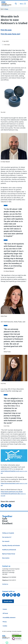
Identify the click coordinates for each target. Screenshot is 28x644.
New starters (6, 558)
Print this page (6, 30)
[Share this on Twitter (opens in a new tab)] (3, 506)
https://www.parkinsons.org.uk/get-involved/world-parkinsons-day (13, 494)
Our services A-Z (7, 537)
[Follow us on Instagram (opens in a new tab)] (15, 595)
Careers (5, 609)
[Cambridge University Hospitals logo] (7, 4)
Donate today (8, 601)
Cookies (5, 626)
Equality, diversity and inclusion (11, 545)
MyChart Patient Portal (9, 554)
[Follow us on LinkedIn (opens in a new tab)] (19, 595)
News (7, 9)
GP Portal (5, 613)
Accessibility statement (9, 618)
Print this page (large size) (10, 34)
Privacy (5, 622)
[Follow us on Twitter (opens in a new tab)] (4, 595)
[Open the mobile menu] (23, 4)
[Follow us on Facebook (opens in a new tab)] (8, 595)
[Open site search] (16, 4)
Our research (6, 541)
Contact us (5, 584)
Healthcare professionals (9, 550)
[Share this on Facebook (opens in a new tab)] (10, 506)
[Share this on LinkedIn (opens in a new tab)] (6, 506)
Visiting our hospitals (8, 533)
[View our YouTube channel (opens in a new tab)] (11, 595)
